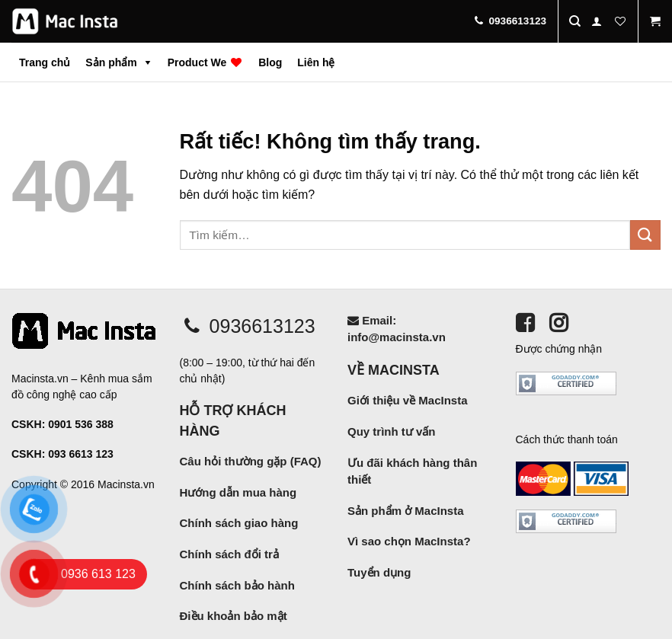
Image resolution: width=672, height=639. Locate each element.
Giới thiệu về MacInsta (408, 400)
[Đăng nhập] (597, 22)
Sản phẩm (111, 62)
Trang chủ (45, 62)
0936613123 (248, 326)
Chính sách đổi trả (229, 554)
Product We (205, 62)
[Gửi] (645, 235)
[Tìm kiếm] (575, 21)
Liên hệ (316, 62)
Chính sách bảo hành (237, 585)
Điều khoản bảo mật (234, 616)
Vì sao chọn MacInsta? (409, 541)
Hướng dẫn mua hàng (238, 492)
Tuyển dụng (379, 572)
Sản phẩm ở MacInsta (406, 511)
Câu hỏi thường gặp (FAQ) (251, 461)
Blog (270, 62)
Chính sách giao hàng (239, 523)
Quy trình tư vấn (392, 431)
